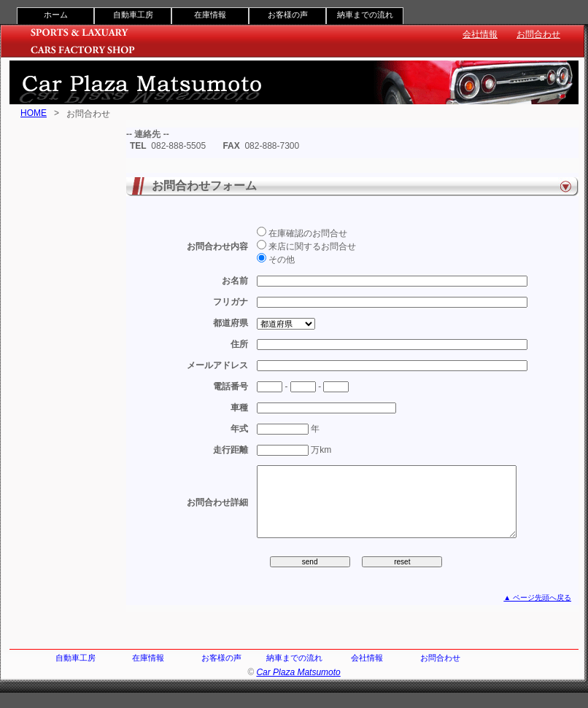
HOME (34, 113)
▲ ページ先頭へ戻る (537, 613)
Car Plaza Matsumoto (298, 688)
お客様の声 (288, 15)
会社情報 (480, 34)
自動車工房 (133, 15)
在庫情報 (210, 15)
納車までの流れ (365, 15)
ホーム (56, 15)
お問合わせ (538, 34)
